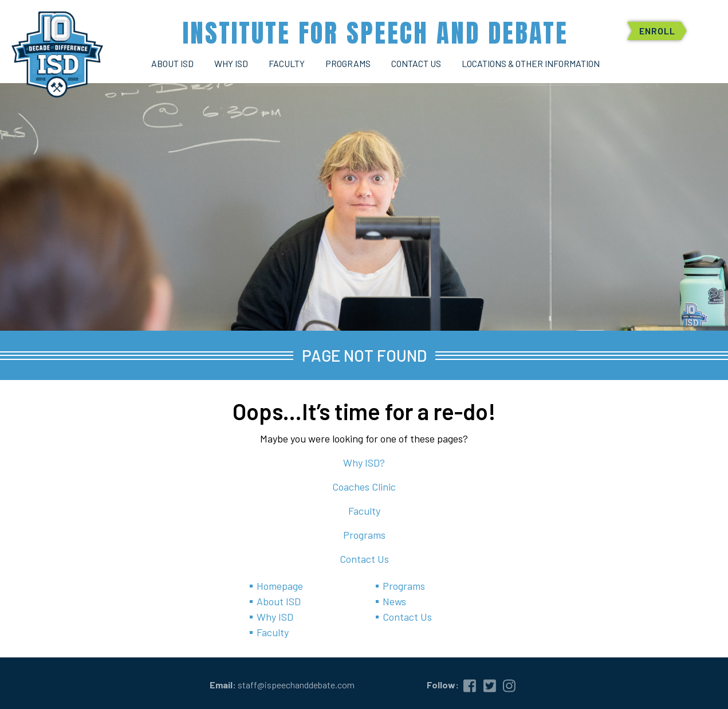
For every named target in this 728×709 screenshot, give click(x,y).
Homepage (280, 586)
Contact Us (364, 559)
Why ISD (275, 617)
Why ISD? (364, 463)
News (394, 601)
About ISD (279, 601)
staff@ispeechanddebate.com (296, 685)
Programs (364, 535)
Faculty (364, 511)
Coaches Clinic (364, 487)
